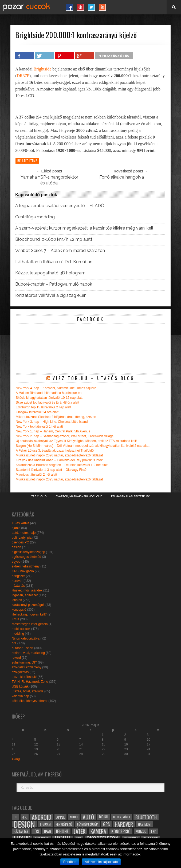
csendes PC (20, 542)
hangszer (18, 576)
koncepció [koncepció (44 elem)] (121, 831)
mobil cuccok (21, 629)
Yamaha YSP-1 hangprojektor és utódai (49, 180)
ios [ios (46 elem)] (36, 831)
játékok (17, 600)
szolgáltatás (20, 672)
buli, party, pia (22, 538)
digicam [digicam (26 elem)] (45, 824)
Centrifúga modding (35, 217)
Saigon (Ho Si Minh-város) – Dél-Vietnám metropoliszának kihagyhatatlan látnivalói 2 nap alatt (83, 446)
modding (18, 634)
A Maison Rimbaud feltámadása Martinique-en (49, 393)
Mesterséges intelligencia (30, 624)
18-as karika (20, 523)
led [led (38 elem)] (154, 831)
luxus (15, 619)
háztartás (18, 586)
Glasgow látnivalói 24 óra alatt (37, 412)
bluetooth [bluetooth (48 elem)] (146, 817)
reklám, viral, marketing (28, 653)
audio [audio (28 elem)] (74, 817)
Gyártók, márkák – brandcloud (79, 496)
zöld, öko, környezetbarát (30, 701)
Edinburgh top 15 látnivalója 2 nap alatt (44, 407)
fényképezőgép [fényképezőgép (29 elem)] (88, 824)
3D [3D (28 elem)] (15, 817)
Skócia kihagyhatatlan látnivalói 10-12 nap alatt (49, 398)
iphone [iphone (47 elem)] (62, 831)
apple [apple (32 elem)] (60, 817)
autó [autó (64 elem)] (88, 817)
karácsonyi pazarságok (28, 605)
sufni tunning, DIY (24, 662)
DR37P (23, 76)
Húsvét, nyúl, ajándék (27, 590)
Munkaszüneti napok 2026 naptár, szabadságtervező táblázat (59, 455)
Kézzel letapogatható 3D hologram (50, 273)
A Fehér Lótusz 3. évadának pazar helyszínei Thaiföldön (56, 451)
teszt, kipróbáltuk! (24, 677)
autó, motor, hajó (24, 533)
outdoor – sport (23, 648)
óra (14, 643)
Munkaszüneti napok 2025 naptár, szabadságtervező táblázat (59, 479)
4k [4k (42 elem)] (25, 817)
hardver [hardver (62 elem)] (124, 824)
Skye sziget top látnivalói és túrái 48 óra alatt (47, 403)
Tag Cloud (39, 496)
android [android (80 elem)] (42, 817)
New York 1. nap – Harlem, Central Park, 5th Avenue (53, 431)
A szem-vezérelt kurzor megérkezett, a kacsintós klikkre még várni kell (84, 228)
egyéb (16, 562)
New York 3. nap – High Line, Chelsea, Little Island (52, 422)
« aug (16, 759)
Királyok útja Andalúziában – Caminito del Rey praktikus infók (59, 460)
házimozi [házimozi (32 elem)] (145, 824)
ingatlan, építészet (25, 595)
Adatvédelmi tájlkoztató (101, 862)
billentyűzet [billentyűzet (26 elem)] (122, 817)
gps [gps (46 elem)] (106, 824)
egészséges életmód (26, 557)
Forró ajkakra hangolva (122, 177)
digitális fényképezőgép (28, 552)
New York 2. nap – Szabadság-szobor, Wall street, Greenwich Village (65, 436)
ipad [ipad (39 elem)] (48, 831)
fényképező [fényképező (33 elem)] (64, 824)
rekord (16, 658)
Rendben (70, 862)
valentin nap (20, 696)
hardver (17, 581)
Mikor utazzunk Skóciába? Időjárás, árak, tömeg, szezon (56, 417)
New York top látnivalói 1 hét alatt (39, 427)
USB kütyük (20, 686)
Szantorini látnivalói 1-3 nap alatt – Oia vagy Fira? (51, 470)
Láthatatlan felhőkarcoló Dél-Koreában (54, 262)
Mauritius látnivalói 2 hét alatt (36, 475)
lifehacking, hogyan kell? (29, 614)
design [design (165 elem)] (24, 824)
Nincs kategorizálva (26, 638)
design (16, 547)
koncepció (19, 610)
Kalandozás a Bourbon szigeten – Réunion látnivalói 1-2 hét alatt (62, 465)
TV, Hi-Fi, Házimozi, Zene (30, 682)
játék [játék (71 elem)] (80, 831)
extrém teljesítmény (26, 566)
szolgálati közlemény (27, 667)
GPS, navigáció (23, 571)
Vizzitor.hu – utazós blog (94, 378)
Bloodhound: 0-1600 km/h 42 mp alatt (54, 239)
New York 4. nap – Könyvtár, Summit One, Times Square (56, 388)
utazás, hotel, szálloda (28, 691)
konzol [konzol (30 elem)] (141, 831)
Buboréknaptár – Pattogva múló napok (54, 284)
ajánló (16, 528)
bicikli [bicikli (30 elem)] (104, 817)
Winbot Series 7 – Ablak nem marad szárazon (60, 251)
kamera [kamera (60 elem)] (98, 831)
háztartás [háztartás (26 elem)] (21, 831)
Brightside (43, 69)
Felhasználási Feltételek (130, 496)
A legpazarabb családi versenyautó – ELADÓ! (60, 206)
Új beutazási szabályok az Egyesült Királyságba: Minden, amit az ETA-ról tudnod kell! (76, 441)
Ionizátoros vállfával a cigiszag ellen (51, 295)
